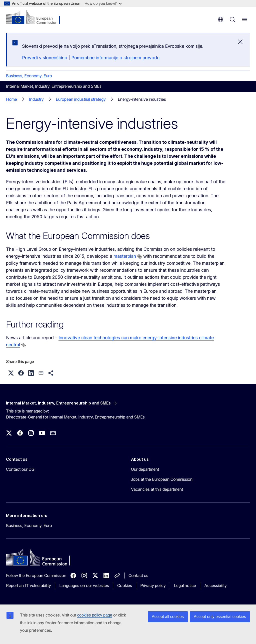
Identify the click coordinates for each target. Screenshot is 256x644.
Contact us (138, 575)
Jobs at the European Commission (162, 479)
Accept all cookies (168, 617)
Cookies (125, 585)
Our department (145, 469)
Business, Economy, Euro (29, 76)
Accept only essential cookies (220, 617)
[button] (11, 373)
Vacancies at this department (157, 489)
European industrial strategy (81, 99)
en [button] (220, 19)
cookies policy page (95, 615)
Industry (36, 99)
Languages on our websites (84, 585)
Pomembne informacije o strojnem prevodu (115, 58)
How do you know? (103, 3)
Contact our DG (20, 469)
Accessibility (215, 585)
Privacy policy (153, 585)
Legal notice (185, 585)
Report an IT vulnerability (28, 585)
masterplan (125, 256)
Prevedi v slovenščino (45, 58)
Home (11, 99)
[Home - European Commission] (36, 17)
